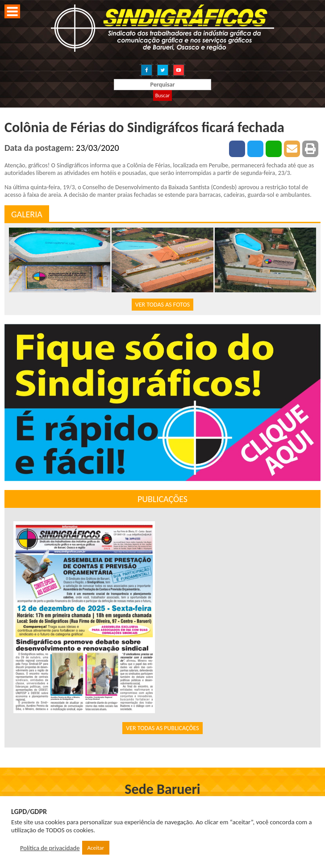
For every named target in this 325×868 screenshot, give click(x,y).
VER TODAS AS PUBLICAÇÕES (162, 728)
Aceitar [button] (96, 848)
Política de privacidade (50, 848)
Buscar (162, 96)
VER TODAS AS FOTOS (162, 305)
